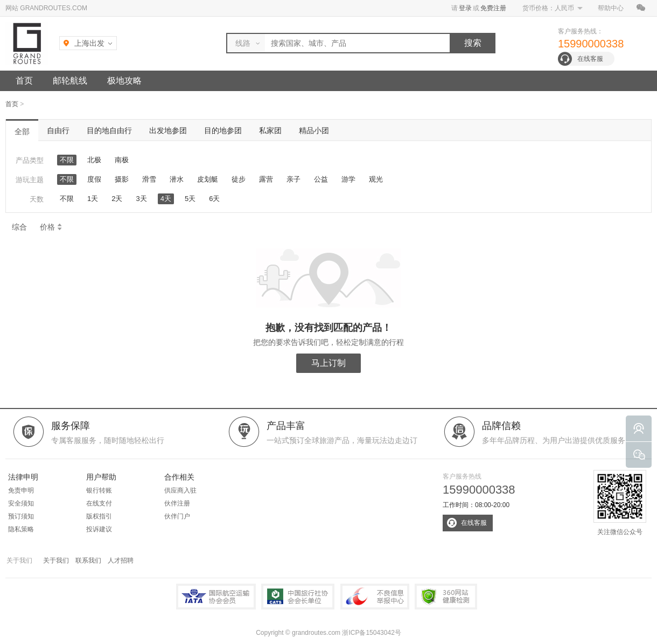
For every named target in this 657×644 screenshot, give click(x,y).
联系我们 (88, 560)
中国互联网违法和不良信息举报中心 (375, 597)
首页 (24, 81)
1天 (93, 199)
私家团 (270, 130)
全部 (22, 131)
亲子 (293, 179)
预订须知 (21, 516)
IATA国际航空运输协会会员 (216, 597)
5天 (190, 199)
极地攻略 (124, 81)
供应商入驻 (180, 490)
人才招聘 (121, 560)
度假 (94, 179)
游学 (348, 179)
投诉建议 (99, 529)
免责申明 (21, 490)
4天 (166, 199)
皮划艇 (208, 179)
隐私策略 (21, 529)
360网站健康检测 (446, 597)
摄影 (122, 179)
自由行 (58, 130)
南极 (122, 160)
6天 (214, 199)
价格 (51, 227)
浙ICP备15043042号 (371, 633)
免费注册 (493, 8)
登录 (465, 8)
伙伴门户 (177, 516)
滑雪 (149, 179)
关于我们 (56, 560)
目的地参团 (223, 130)
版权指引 (99, 516)
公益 (321, 179)
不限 (67, 160)
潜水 (177, 179)
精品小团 (314, 130)
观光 (376, 179)
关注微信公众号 (620, 503)
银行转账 (99, 490)
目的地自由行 (109, 130)
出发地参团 (168, 130)
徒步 (239, 179)
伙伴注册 (177, 503)
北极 (94, 160)
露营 (266, 179)
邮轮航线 (70, 81)
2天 (117, 199)
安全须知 (21, 503)
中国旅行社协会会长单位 (298, 597)
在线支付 (99, 503)
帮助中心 (611, 8)
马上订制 (328, 363)
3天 (141, 199)
